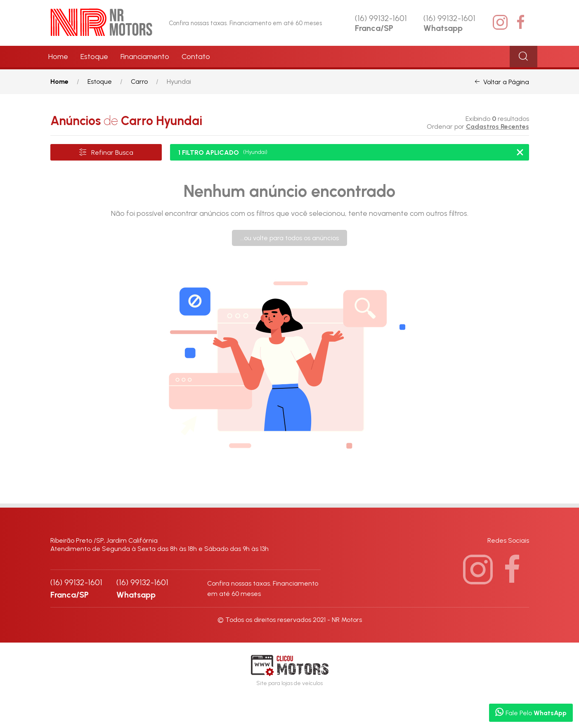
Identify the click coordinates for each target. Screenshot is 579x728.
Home (58, 57)
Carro (139, 82)
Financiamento (145, 57)
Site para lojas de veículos (290, 671)
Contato (196, 57)
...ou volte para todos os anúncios (289, 238)
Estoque (94, 57)
